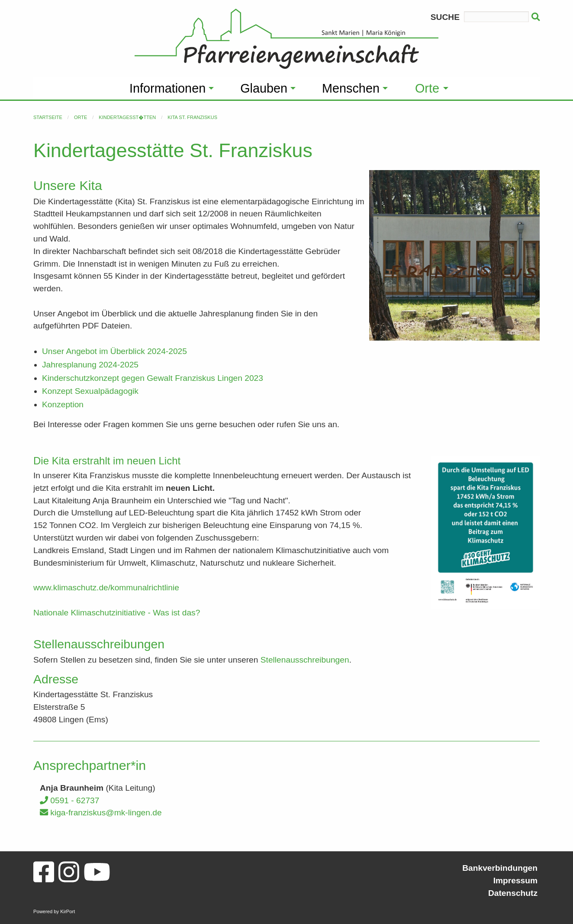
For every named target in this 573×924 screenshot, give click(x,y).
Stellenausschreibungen (305, 660)
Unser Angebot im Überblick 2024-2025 (114, 351)
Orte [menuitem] (427, 88)
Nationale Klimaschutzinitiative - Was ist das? (118, 613)
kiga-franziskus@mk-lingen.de (101, 813)
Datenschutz (513, 893)
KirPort (68, 911)
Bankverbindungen (500, 868)
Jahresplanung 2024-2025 (90, 365)
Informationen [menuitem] (167, 88)
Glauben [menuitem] (264, 88)
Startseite (48, 117)
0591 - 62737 (69, 800)
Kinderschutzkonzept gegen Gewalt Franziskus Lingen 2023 (153, 378)
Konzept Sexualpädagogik (90, 391)
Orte (80, 117)
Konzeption (63, 404)
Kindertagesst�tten (127, 117)
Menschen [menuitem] (351, 88)
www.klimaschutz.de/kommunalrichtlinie (106, 588)
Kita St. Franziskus (192, 117)
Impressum (515, 881)
